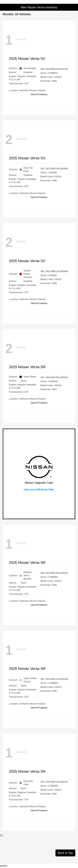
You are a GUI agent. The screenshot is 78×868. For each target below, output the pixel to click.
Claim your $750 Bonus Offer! (39, 490)
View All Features (39, 94)
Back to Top (65, 853)
